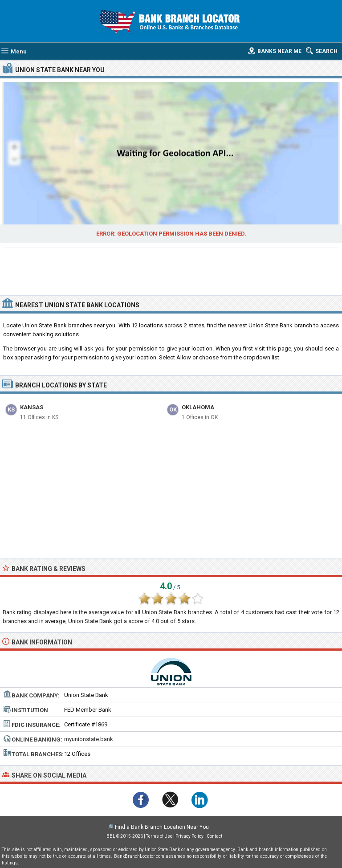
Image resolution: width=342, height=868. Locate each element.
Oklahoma (198, 407)
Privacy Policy (189, 836)
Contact (214, 836)
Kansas (32, 407)
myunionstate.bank (89, 739)
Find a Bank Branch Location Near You (162, 827)
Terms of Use (159, 836)
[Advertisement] (171, 270)
